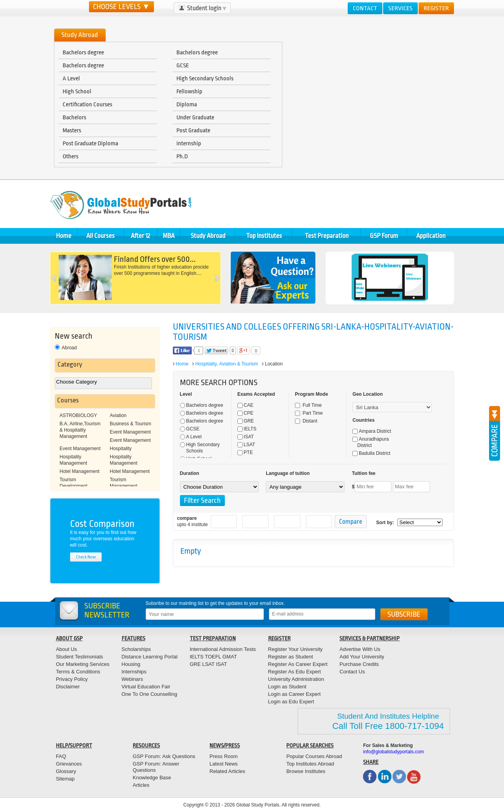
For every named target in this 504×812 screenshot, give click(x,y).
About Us (66, 649)
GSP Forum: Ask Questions (164, 756)
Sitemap (65, 779)
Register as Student (291, 657)
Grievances (69, 764)
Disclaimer (68, 687)
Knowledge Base (152, 778)
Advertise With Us (360, 649)
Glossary (66, 771)
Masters (72, 130)
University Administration (296, 679)
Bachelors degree (83, 52)
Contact (365, 8)
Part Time (309, 413)
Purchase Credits (359, 664)
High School (77, 91)
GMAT (230, 657)
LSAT (246, 445)
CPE (246, 413)
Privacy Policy (72, 679)
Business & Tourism (131, 424)
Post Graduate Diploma (90, 143)
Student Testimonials (80, 657)
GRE (246, 421)
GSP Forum (384, 236)
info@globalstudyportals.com (393, 752)
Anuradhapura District (371, 442)
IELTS (247, 429)
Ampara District (372, 431)
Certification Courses (87, 104)
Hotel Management (79, 471)
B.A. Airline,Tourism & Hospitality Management (80, 430)
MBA (169, 236)
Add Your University (362, 657)
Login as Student (287, 687)
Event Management (130, 432)
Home (64, 236)
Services (400, 8)
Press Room (224, 756)
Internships (134, 672)
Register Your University (296, 649)
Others (70, 156)
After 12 (140, 236)
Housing (131, 664)
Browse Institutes (306, 771)
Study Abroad (208, 236)
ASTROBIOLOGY (78, 415)
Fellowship (189, 91)
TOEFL (212, 657)
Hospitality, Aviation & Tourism (227, 364)
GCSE (183, 65)
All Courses (100, 236)
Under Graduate (195, 117)
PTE (245, 452)
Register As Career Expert (298, 664)
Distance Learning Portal (150, 657)
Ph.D (182, 156)
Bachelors (74, 117)
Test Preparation (327, 236)
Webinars (132, 679)
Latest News (224, 764)
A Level (71, 78)
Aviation (118, 415)
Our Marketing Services (83, 664)
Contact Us (352, 672)
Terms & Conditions (78, 672)
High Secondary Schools (205, 78)
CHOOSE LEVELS (121, 7)
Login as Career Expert (295, 694)
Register (436, 8)
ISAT (246, 437)
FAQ (61, 756)
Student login (202, 8)
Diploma (187, 104)
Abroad (66, 348)
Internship (189, 143)
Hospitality (121, 449)
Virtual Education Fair (146, 687)
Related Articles (227, 771)
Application (431, 236)
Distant (306, 421)
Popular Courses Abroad (314, 756)
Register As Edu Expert (295, 672)
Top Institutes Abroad (310, 764)
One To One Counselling (149, 694)
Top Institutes (264, 236)
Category (70, 364)
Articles (141, 785)
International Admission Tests (223, 649)
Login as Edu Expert (291, 702)
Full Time (308, 405)
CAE (246, 405)
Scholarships (136, 649)
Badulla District (371, 453)
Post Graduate (193, 130)
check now (86, 557)
